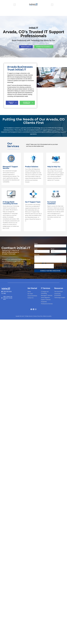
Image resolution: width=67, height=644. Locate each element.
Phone (52, 249)
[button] (15, 5)
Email (36, 249)
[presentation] (44, 266)
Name (36, 244)
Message (37, 255)
